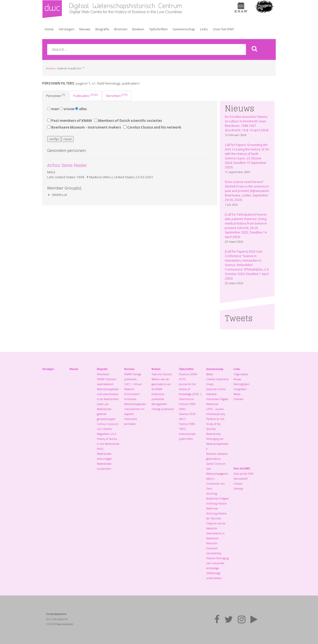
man (53, 109)
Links (204, 29)
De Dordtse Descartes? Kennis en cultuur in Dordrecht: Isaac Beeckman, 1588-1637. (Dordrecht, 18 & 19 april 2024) (247, 123)
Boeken (138, 29)
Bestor (210, 374)
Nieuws (85, 29)
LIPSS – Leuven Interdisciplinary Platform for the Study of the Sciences (216, 419)
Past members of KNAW (70, 121)
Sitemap (238, 489)
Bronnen (121, 29)
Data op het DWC (244, 474)
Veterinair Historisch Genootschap (214, 548)
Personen (56, 95)
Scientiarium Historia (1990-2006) (187, 404)
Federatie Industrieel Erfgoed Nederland (217, 399)
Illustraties (130, 399)
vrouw (67, 109)
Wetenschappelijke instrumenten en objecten (135, 409)
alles (81, 109)
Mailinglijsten (241, 384)
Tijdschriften (158, 29)
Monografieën (159, 404)
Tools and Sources (162, 374)
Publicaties (86, 95)
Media (237, 394)
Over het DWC (224, 29)
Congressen (240, 389)
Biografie (102, 29)
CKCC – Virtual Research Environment (133, 389)
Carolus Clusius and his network (152, 127)
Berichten (117, 95)
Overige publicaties (163, 409)
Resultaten (103, 374)
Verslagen (66, 29)
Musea (237, 379)
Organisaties (241, 374)
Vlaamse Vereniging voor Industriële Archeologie (217, 563)
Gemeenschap (184, 29)
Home (49, 29)
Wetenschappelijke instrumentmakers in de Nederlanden (108, 394)
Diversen (239, 399)
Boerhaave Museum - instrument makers (84, 127)
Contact (238, 484)
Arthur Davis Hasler (67, 165)
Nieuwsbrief (240, 479)
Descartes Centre (216, 389)
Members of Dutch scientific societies (128, 121)
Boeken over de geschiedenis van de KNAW (161, 384)
